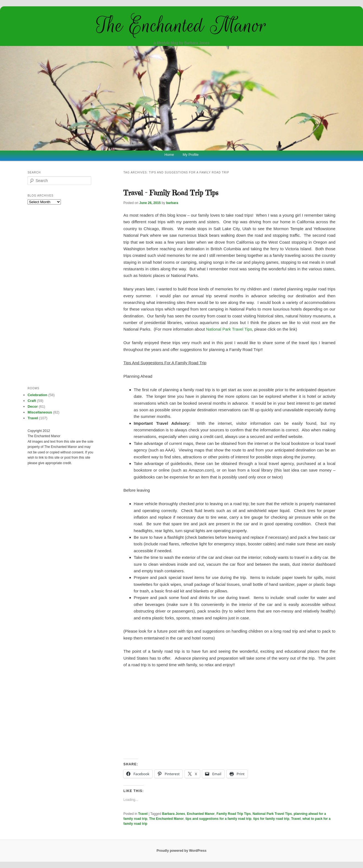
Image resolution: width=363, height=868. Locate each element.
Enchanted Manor (201, 814)
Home (169, 155)
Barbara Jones (174, 814)
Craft (32, 401)
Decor (33, 406)
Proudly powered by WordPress (181, 851)
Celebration (37, 395)
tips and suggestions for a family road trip (218, 819)
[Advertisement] (229, 714)
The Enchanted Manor (182, 25)
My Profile (191, 155)
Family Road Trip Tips (234, 814)
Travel (143, 814)
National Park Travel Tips (229, 329)
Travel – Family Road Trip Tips (171, 193)
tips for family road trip (271, 819)
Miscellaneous (40, 412)
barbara (172, 203)
